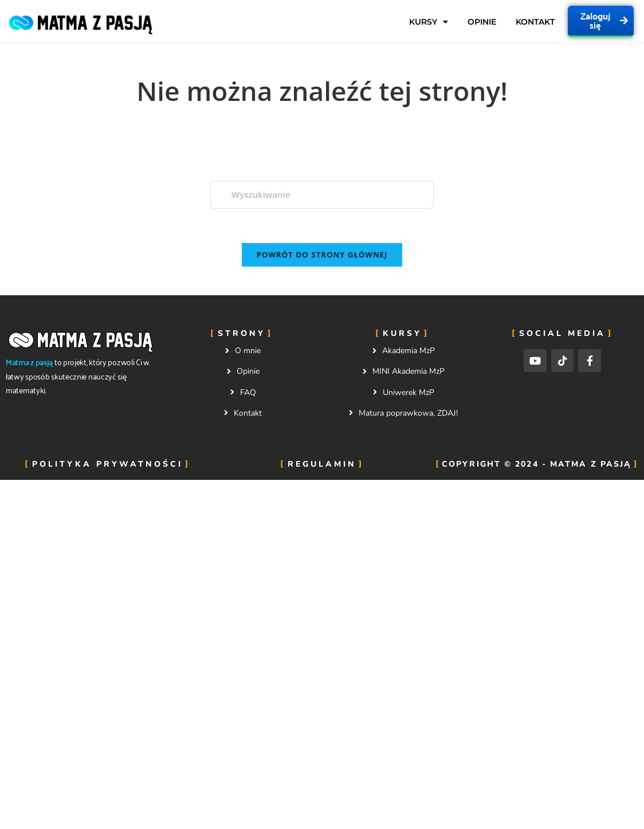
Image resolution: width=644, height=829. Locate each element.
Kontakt (535, 22)
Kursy (429, 22)
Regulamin (322, 464)
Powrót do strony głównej (322, 255)
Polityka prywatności (107, 464)
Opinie (482, 22)
